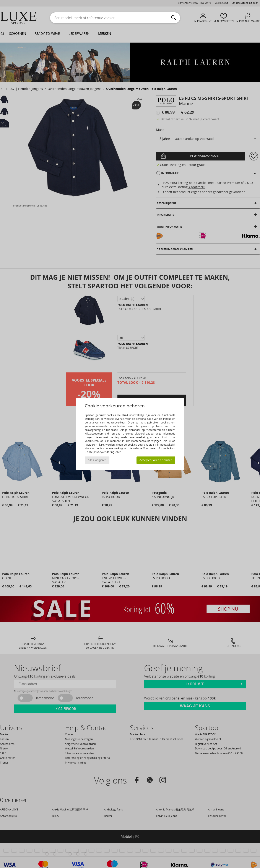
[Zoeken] (174, 18)
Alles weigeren (97, 460)
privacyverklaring (104, 452)
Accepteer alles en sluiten (156, 460)
